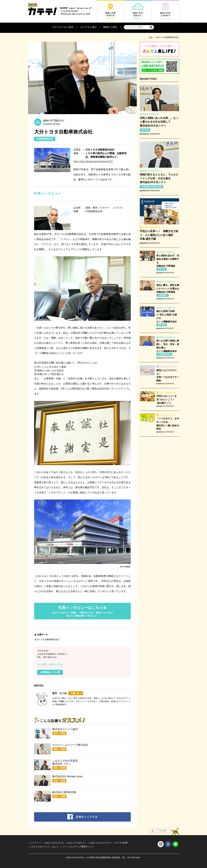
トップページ (35, 843)
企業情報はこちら (50, 672)
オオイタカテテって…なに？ (45, 847)
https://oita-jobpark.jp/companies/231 (93, 161)
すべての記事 (121, 843)
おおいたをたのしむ (54, 843)
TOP (150, 37)
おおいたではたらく (77, 843)
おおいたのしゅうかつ (101, 843)
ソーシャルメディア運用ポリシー (78, 847)
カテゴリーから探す (63, 27)
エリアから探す (89, 27)
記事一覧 (75, 693)
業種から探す (110, 27)
